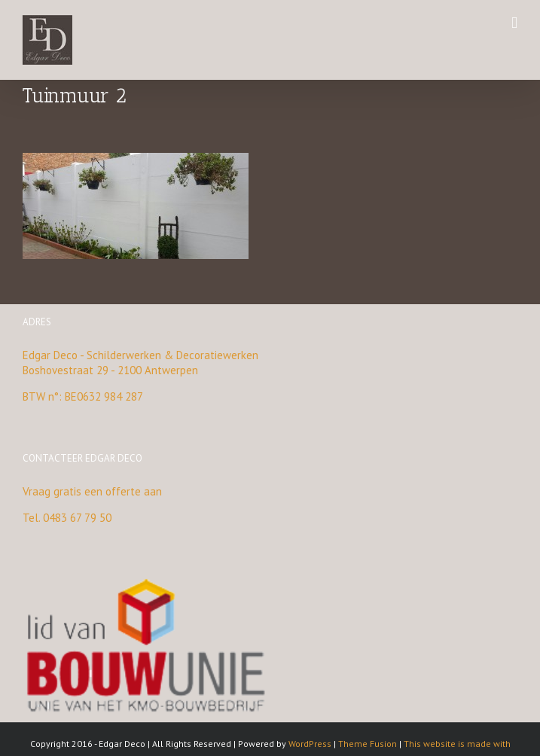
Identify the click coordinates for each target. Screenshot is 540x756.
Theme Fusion (368, 744)
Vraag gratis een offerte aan (92, 491)
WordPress (310, 744)
